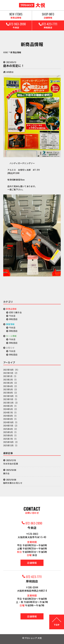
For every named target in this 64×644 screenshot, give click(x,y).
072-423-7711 (48, 25)
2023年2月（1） (11, 379)
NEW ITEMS (16, 16)
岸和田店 (10, 72)
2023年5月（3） (11, 389)
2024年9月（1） (11, 419)
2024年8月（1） (11, 416)
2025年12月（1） (11, 445)
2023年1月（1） (10, 376)
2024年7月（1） (11, 412)
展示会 (6, 473)
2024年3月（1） (11, 406)
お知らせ (10, 348)
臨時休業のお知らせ (13, 483)
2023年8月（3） (11, 393)
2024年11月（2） (11, 425)
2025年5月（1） (11, 432)
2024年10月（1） (11, 422)
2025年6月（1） (11, 435)
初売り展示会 (15, 312)
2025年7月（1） (11, 439)
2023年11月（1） (11, 399)
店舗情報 (32, 563)
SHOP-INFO (48, 16)
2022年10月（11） (11, 370)
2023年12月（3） (11, 403)
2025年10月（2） (11, 442)
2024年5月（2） (11, 409)
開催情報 (10, 324)
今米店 (12, 316)
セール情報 (11, 336)
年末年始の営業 (11, 464)
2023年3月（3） (11, 383)
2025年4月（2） (11, 429)
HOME (6, 52)
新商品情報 (11, 309)
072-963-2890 (16, 25)
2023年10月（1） (11, 396)
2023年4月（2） (11, 386)
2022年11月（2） (11, 373)
